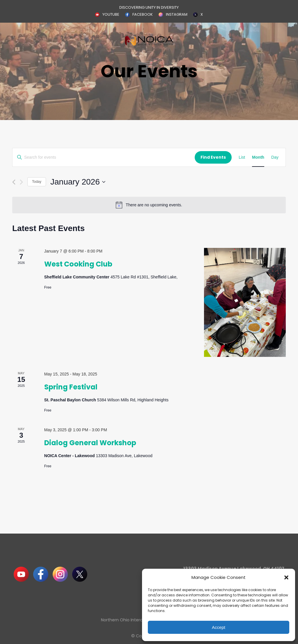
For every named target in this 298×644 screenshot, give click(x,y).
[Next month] (21, 182)
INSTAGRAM (177, 14)
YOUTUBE (111, 14)
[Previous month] (14, 182)
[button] (286, 577)
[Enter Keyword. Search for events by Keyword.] (104, 157)
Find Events (213, 157)
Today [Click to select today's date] (37, 182)
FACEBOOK (143, 14)
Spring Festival (71, 387)
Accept (219, 627)
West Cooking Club (78, 264)
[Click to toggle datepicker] (78, 182)
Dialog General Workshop (90, 443)
